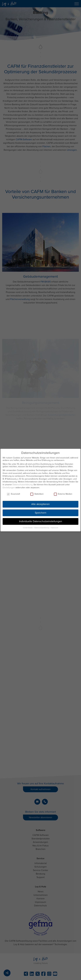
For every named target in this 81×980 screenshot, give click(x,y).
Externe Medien (63, 493)
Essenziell (13, 493)
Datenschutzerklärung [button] (42, 526)
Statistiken (37, 493)
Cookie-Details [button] (28, 526)
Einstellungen (9, 486)
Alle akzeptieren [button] (40, 503)
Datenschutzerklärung (23, 483)
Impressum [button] (54, 526)
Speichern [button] (41, 511)
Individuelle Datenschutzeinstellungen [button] (41, 520)
